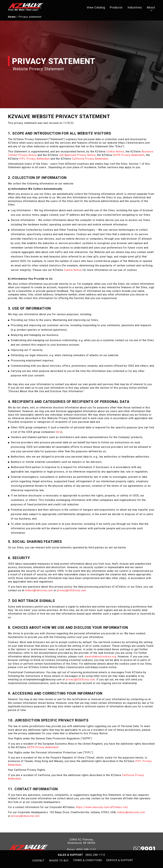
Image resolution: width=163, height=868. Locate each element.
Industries (135, 8)
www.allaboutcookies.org (100, 658)
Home (12, 18)
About (151, 8)
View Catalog (96, 8)
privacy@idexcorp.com (25, 817)
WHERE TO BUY (58, 861)
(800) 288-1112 (95, 855)
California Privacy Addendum (90, 160)
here (58, 433)
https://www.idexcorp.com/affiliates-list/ (102, 808)
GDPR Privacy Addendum (129, 156)
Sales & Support (70, 855)
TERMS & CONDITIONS (87, 861)
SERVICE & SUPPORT (120, 861)
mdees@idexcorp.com (39, 591)
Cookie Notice (115, 153)
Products (116, 8)
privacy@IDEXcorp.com (72, 591)
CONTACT (38, 861)
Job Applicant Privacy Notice (77, 156)
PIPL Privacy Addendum (35, 160)
